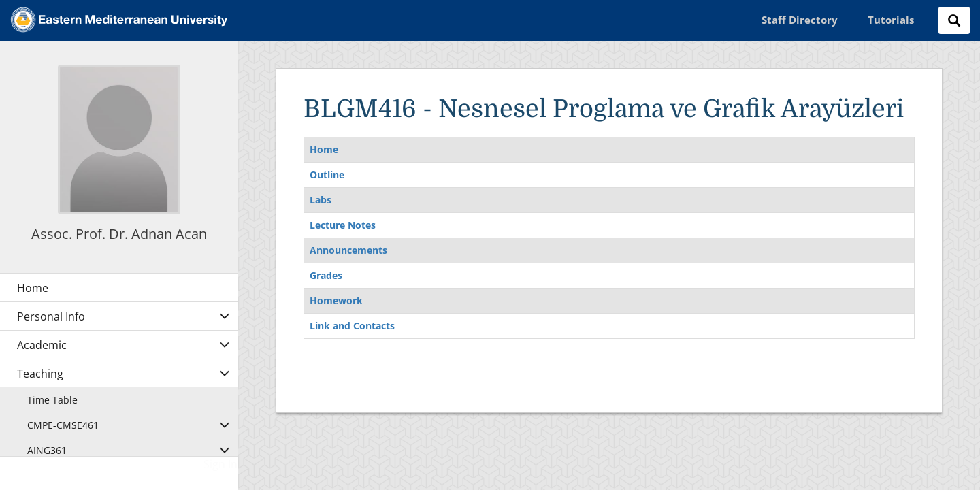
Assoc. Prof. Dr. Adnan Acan (119, 234)
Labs (321, 200)
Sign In (220, 464)
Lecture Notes (343, 225)
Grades (326, 275)
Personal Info (51, 316)
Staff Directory (800, 20)
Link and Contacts (352, 326)
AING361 (47, 450)
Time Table (52, 400)
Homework (336, 300)
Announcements (348, 250)
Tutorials (891, 20)
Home (324, 149)
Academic (42, 345)
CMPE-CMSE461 (63, 425)
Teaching (40, 374)
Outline (327, 175)
